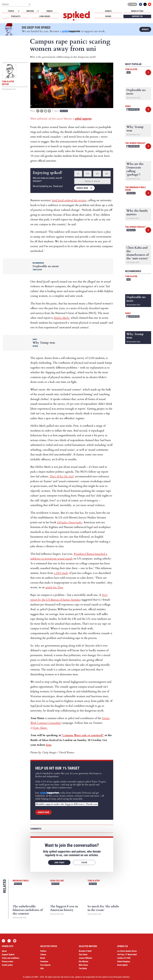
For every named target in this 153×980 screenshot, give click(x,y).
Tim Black (83, 968)
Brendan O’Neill (85, 951)
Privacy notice (8, 962)
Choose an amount (92, 181)
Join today (59, 863)
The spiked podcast (135, 143)
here (49, 745)
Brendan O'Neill (21, 881)
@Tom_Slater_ (39, 728)
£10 (88, 174)
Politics (64, 111)
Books (108, 16)
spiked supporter (83, 119)
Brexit (43, 958)
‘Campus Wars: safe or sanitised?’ (83, 735)
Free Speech (45, 965)
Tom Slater (94, 881)
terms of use (69, 977)
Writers (30, 11)
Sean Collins (57, 881)
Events (108, 11)
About (4, 951)
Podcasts (16, 16)
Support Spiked (8, 955)
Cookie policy (7, 965)
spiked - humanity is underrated (77, 16)
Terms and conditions (11, 958)
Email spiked (122, 965)
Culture (43, 955)
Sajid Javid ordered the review (69, 200)
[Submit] (29, 4)
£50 (107, 174)
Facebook (141, 4)
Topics (11, 11)
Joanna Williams (85, 958)
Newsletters (137, 11)
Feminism (44, 962)
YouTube (150, 4)
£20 (97, 174)
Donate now (82, 188)
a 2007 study (61, 573)
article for (54, 587)
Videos (50, 11)
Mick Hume (83, 965)
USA (129, 72)
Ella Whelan (84, 962)
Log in (132, 4)
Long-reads (45, 16)
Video (128, 106)
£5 (78, 174)
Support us (137, 16)
